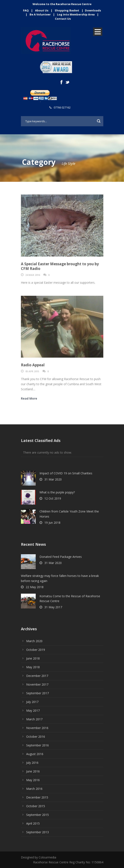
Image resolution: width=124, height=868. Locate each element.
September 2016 (37, 745)
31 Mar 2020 (53, 479)
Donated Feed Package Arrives (61, 557)
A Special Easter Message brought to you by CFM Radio (60, 266)
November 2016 (37, 728)
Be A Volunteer (40, 14)
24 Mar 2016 (33, 275)
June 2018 (33, 658)
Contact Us (63, 19)
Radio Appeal (33, 365)
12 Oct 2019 (53, 498)
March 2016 (34, 789)
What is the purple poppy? (57, 492)
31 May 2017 (53, 607)
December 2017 (37, 676)
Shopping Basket (67, 10)
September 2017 (37, 693)
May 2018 (33, 667)
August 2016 (35, 754)
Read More (29, 398)
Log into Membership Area (76, 14)
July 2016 (32, 763)
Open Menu (98, 32)
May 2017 (33, 710)
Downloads (93, 10)
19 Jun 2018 (52, 523)
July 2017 (32, 702)
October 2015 (36, 806)
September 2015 (37, 815)
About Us (42, 10)
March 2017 (34, 719)
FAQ (26, 10)
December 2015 (37, 797)
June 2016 (33, 771)
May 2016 (33, 780)
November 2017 (37, 684)
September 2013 (37, 832)
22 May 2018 (35, 587)
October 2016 (36, 737)
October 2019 (36, 650)
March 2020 (34, 641)
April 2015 (33, 823)
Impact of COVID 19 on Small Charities (66, 473)
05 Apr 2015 (32, 371)
